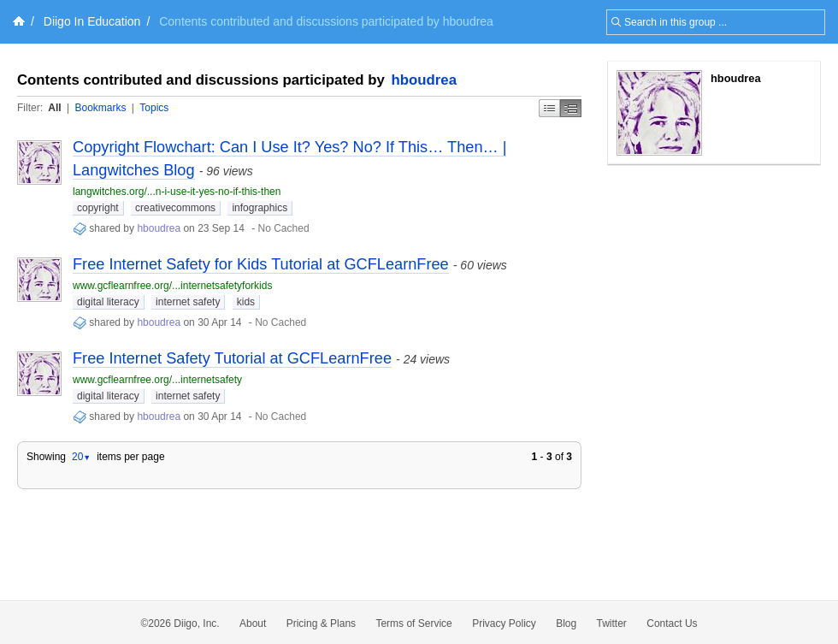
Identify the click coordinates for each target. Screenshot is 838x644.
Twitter (612, 623)
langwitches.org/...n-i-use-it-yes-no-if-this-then (177, 192)
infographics (260, 208)
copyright (98, 208)
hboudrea (424, 80)
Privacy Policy (504, 623)
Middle (571, 108)
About (253, 623)
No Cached (284, 228)
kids (246, 302)
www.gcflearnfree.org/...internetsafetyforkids (172, 286)
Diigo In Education (92, 21)
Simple (549, 108)
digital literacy (108, 302)
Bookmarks (100, 108)
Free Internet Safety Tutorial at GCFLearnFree (232, 358)
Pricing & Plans (321, 623)
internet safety (188, 302)
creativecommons (175, 208)
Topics (154, 108)
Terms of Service (413, 623)
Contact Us (672, 623)
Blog (566, 623)
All (54, 108)
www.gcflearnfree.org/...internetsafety (157, 380)
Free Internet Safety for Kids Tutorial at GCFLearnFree (261, 264)
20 (81, 457)
